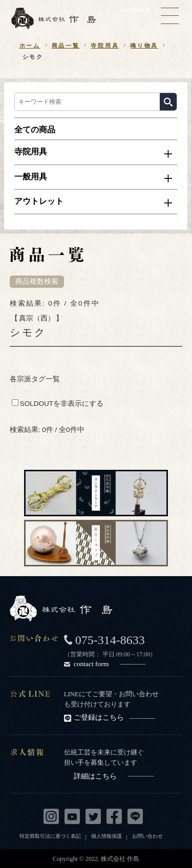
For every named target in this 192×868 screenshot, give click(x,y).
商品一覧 (66, 45)
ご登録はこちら (114, 717)
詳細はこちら (114, 776)
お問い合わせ (147, 836)
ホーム (30, 45)
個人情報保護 (106, 836)
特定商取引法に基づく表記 (50, 836)
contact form (110, 664)
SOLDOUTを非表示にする (58, 404)
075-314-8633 (110, 640)
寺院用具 (105, 45)
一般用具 (31, 177)
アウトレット (39, 201)
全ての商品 (35, 130)
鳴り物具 (144, 45)
